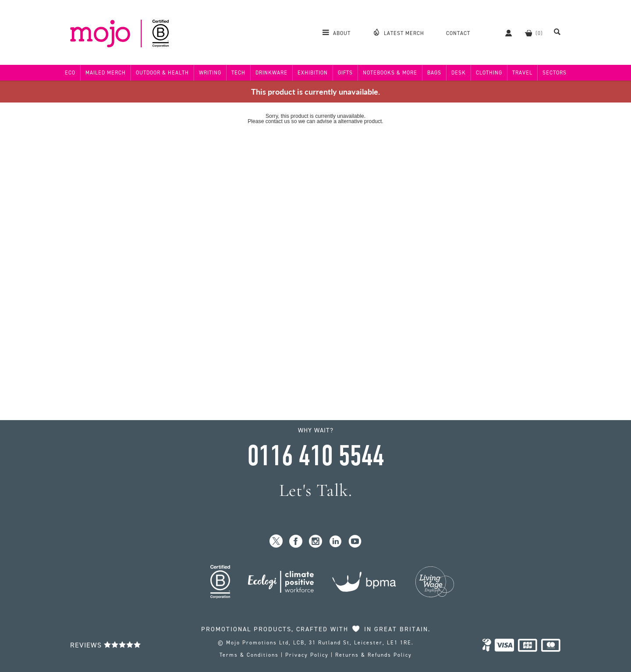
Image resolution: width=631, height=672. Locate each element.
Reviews (106, 645)
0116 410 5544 (315, 456)
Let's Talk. (316, 490)
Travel (522, 73)
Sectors (555, 73)
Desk (459, 73)
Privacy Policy (307, 655)
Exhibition (313, 73)
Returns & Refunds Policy (374, 655)
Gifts (345, 73)
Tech (238, 73)
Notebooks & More (390, 73)
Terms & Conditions (249, 655)
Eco (70, 73)
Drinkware (271, 73)
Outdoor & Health (162, 73)
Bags (434, 73)
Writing (210, 73)
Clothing (489, 73)
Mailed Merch (106, 73)
